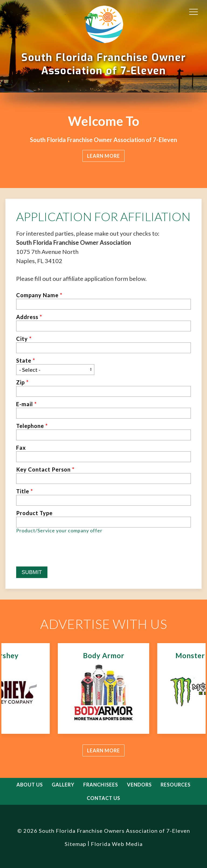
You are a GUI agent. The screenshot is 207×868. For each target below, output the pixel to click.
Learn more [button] (103, 156)
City (24, 339)
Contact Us (103, 798)
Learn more (103, 750)
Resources (176, 785)
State (26, 360)
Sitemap (75, 844)
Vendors (139, 785)
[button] (194, 11)
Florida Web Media (117, 844)
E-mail (26, 404)
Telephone (32, 426)
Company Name (39, 295)
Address (29, 317)
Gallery (63, 785)
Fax (21, 448)
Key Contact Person (45, 469)
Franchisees (101, 785)
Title (25, 491)
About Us (30, 785)
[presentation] (57, 556)
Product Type (34, 513)
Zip (22, 382)
